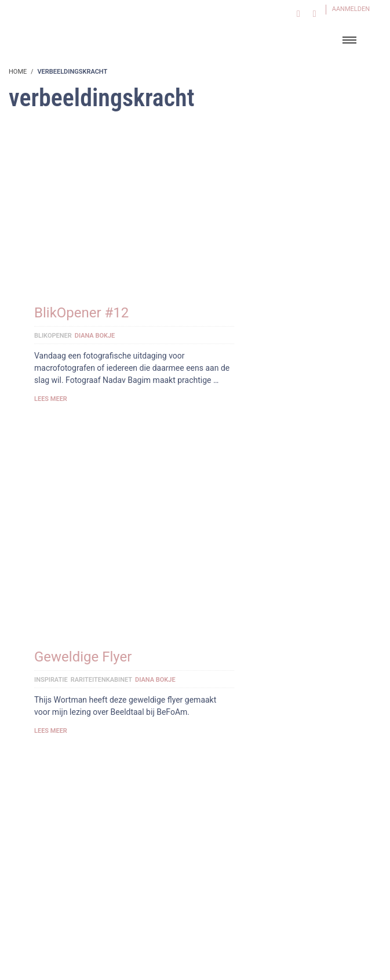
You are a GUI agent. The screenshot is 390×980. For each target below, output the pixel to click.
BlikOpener (53, 336)
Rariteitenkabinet (101, 680)
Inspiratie (51, 680)
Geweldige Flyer (83, 657)
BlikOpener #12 (81, 313)
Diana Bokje (95, 336)
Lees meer (51, 399)
